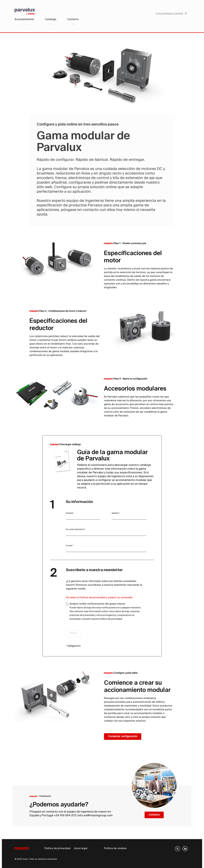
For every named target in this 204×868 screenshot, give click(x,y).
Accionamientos (24, 19)
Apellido (115, 513)
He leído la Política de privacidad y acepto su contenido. (99, 598)
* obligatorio (73, 646)
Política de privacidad (57, 849)
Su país (69, 546)
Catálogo (51, 19)
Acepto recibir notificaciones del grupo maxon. (105, 611)
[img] (178, 849)
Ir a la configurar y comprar (171, 14)
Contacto (73, 19)
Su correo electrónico (75, 530)
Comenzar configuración (123, 737)
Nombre (69, 513)
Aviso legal (81, 849)
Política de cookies (115, 849)
